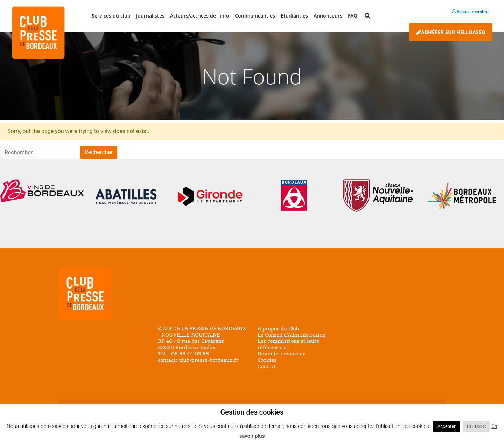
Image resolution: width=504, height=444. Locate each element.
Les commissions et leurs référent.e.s (288, 344)
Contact (267, 366)
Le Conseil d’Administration (292, 335)
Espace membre (471, 11)
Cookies (267, 360)
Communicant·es (255, 16)
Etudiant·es (294, 16)
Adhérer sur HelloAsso (451, 32)
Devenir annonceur (281, 354)
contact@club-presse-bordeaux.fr (198, 360)
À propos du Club (278, 328)
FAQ (353, 16)
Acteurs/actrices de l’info (200, 16)
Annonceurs (328, 16)
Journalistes (150, 16)
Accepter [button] (447, 426)
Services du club (111, 16)
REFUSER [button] (476, 426)
